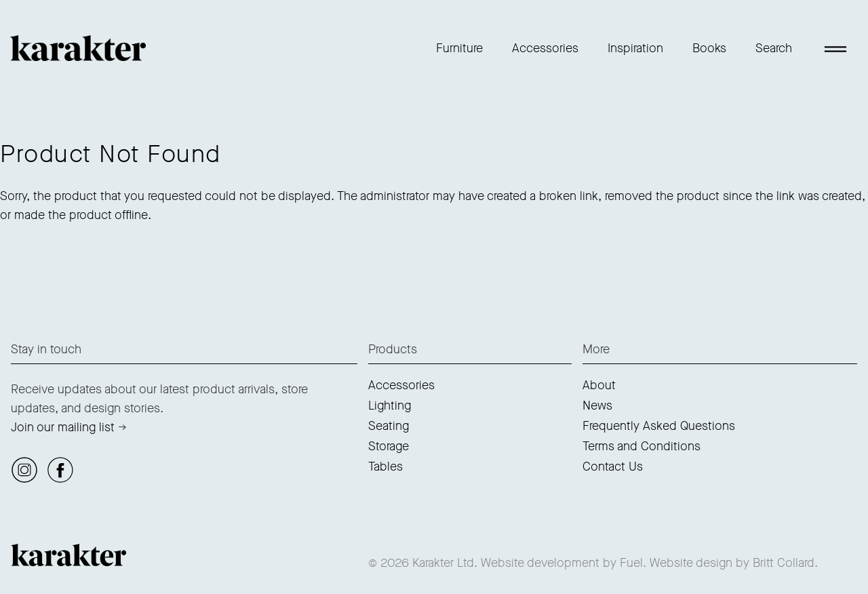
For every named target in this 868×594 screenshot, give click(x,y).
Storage (389, 446)
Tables (386, 467)
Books (709, 48)
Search (774, 48)
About (599, 385)
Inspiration (635, 48)
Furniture (459, 48)
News (597, 405)
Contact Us (613, 467)
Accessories (545, 48)
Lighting (390, 405)
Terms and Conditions (642, 446)
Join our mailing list (63, 427)
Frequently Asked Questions (659, 426)
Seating (389, 426)
